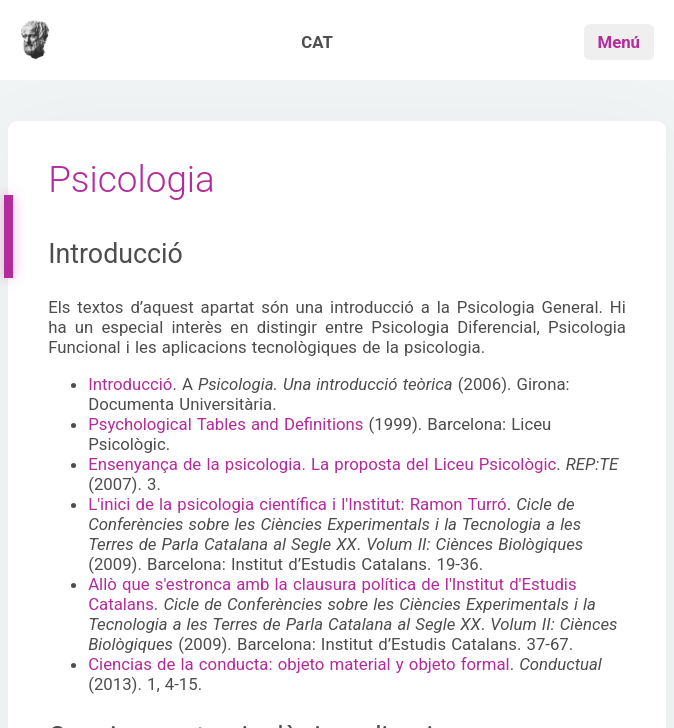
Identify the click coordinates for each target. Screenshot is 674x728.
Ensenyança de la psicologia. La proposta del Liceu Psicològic (322, 464)
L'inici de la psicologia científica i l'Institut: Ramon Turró (297, 504)
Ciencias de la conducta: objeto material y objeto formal (299, 664)
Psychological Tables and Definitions (225, 424)
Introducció (130, 384)
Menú (619, 42)
